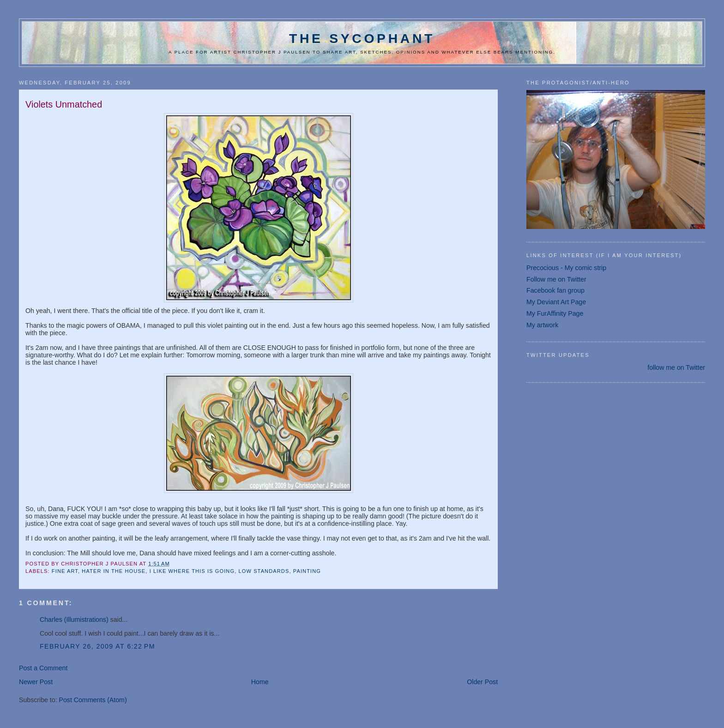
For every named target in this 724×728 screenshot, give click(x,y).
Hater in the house (114, 571)
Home (260, 682)
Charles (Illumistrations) (74, 620)
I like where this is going (192, 571)
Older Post (482, 682)
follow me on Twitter (676, 367)
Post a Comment (43, 668)
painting (307, 571)
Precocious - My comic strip (566, 268)
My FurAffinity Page (555, 313)
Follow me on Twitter (556, 279)
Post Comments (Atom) (93, 700)
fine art (65, 571)
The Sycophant (362, 38)
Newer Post (36, 682)
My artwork (542, 325)
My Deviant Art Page (556, 302)
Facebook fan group (555, 290)
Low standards (264, 571)
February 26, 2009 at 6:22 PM (97, 646)
